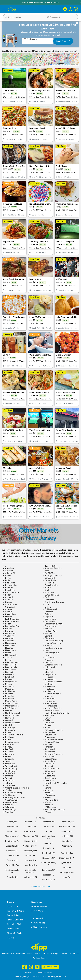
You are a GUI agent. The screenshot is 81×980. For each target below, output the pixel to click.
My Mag (11, 938)
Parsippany (9, 730)
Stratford (8, 776)
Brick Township (11, 592)
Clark (46, 605)
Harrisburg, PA (30, 865)
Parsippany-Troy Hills (53, 730)
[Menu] (4, 9)
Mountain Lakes (11, 706)
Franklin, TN (12, 877)
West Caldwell (11, 800)
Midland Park (50, 691)
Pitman (7, 740)
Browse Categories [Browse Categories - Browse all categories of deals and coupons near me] (39, 906)
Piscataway (49, 737)
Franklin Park (10, 633)
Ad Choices (74, 954)
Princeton (8, 744)
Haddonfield (10, 646)
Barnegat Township (52, 576)
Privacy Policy (34, 954)
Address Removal (40, 958)
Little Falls (48, 672)
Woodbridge (10, 810)
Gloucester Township (53, 641)
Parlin (46, 728)
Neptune (8, 711)
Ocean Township (11, 723)
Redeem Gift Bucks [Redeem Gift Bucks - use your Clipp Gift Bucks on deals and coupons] (15, 911)
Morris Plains (10, 701)
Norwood (8, 718)
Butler (7, 595)
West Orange (10, 802)
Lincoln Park (10, 670)
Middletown (10, 691)
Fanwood (8, 631)
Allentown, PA (12, 827)
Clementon (9, 607)
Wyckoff (47, 812)
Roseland (8, 757)
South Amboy (10, 769)
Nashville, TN (67, 836)
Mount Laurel (50, 703)
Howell (47, 655)
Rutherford (49, 757)
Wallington (9, 795)
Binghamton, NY (12, 836)
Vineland (8, 790)
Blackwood (9, 583)
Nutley (47, 718)
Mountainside (50, 706)
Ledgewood (49, 667)
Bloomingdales (50, 585)
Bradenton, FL (12, 846)
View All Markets (40, 887)
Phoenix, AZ (67, 846)
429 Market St (50, 566)
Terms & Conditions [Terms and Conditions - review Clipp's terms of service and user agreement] (16, 920)
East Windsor (50, 621)
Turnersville (9, 785)
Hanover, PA (30, 860)
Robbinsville (49, 752)
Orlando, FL (67, 841)
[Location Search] (61, 17)
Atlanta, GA (12, 831)
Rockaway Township (53, 754)
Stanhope (48, 773)
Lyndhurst (9, 677)
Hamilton (8, 648)
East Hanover (50, 619)
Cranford (48, 612)
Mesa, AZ (49, 844)
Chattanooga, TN (30, 836)
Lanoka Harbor (11, 665)
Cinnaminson (10, 605)
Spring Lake (49, 771)
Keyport (8, 660)
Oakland (8, 720)
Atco (46, 571)
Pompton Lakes (11, 742)
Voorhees (48, 790)
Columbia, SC (12, 851)
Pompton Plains (51, 742)
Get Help (11, 924)
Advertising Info (38, 923)
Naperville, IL (67, 831)
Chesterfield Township (53, 602)
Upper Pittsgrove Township (16, 788)
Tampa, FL (67, 868)
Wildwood (9, 807)
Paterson (8, 732)
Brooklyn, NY (30, 822)
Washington (49, 795)
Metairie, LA (49, 848)
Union (46, 785)
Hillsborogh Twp (51, 653)
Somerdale (48, 764)
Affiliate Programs (39, 927)
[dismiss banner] (77, 23)
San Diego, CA (49, 870)
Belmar (7, 578)
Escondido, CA (12, 865)
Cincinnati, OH (30, 841)
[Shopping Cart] (76, 9)
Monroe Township (52, 694)
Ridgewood (49, 749)
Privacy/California (59, 954)
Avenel (7, 576)
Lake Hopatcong (11, 662)
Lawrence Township (52, 665)
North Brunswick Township (56, 713)
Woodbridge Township (54, 810)
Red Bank (8, 749)
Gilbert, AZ (30, 856)
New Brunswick (51, 711)
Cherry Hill (48, 600)
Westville (8, 805)
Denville (8, 617)
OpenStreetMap (65, 65)
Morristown (49, 701)
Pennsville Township (13, 735)
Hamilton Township (52, 648)
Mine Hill (8, 694)
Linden (47, 670)
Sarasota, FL (49, 875)
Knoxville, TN (49, 822)
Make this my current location (66, 51)
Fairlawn (47, 629)
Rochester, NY (49, 858)
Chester (8, 602)
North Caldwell (11, 716)
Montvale (48, 696)
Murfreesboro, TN (67, 827)
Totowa (7, 783)
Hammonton (10, 650)
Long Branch (49, 674)
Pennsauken (49, 732)
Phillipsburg (9, 737)
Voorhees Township (13, 793)
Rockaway (9, 754)
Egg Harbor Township (53, 624)
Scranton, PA (67, 853)
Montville (8, 699)
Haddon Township (52, 643)
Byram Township (51, 595)
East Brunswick (11, 619)
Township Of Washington (55, 783)
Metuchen (9, 689)
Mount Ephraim (11, 703)
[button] (71, 9)
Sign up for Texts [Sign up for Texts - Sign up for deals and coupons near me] (14, 933)
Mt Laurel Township (52, 708)
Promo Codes (13, 929)
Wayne (47, 798)
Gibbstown (49, 638)
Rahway (47, 744)
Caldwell (8, 597)
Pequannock (49, 735)
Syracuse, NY (67, 863)
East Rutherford (11, 621)
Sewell (7, 761)
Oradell (7, 725)
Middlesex (48, 689)
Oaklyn (47, 720)
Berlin (7, 580)
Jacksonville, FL (30, 877)
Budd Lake (48, 592)
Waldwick (48, 793)
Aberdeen (8, 568)
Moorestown (49, 699)
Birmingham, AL (12, 841)
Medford (48, 684)
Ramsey (8, 747)
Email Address (31, 39)
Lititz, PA (49, 831)
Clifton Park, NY (30, 846)
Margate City (10, 682)
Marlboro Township (52, 682)
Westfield (48, 802)
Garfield (47, 636)
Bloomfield (48, 583)
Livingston (9, 674)
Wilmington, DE (67, 872)
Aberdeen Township (52, 568)
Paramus (47, 725)
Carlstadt (8, 600)
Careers (45, 954)
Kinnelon (48, 660)
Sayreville (8, 759)
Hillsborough (10, 655)
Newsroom (21, 954)
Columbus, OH (12, 856)
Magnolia (48, 677)
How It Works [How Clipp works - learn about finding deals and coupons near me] (37, 911)
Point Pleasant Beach (53, 740)
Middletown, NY (67, 822)
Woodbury (9, 812)
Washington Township (14, 798)
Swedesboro (49, 778)
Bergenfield (49, 578)
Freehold (47, 633)
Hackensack (9, 643)
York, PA (67, 877)
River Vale (8, 752)
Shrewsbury (49, 761)
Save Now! (63, 41)
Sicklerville (9, 764)
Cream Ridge (10, 614)
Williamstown (50, 807)
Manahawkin (49, 679)
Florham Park (50, 631)
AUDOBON (49, 573)
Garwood (8, 638)
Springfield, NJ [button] (48, 51)
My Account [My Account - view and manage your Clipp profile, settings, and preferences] (12, 906)
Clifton (47, 607)
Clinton (7, 609)
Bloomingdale (10, 585)
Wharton (48, 805)
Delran (47, 614)
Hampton (48, 650)
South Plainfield (51, 769)
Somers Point (10, 766)
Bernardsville (49, 580)
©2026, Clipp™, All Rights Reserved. (39, 973)
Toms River (48, 781)
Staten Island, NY (67, 858)
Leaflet (53, 65)
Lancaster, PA (49, 827)
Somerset (48, 766)
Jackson (8, 658)
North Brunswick (12, 713)
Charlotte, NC (30, 831)
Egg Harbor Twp (11, 626)
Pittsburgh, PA (49, 853)
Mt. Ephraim (10, 708)
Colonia (8, 612)
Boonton (8, 588)
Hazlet (7, 653)
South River (9, 771)
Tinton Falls (9, 781)
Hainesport (49, 646)
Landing (47, 662)
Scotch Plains (50, 759)
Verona (47, 788)
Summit (8, 778)
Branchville (9, 590)
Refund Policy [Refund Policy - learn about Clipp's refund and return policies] (13, 915)
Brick (46, 590)
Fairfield (8, 629)
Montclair (8, 696)
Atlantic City (10, 573)
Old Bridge (48, 723)
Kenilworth (49, 658)
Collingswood (50, 609)
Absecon (8, 571)
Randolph (48, 747)
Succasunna (49, 776)
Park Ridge (9, 728)
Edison (7, 624)
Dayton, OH (12, 860)
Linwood (8, 672)
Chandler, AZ (30, 827)
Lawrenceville (10, 667)
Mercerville (49, 687)
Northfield (48, 716)
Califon (47, 597)
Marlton (8, 684)
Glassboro (9, 641)
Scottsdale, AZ (49, 880)
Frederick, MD (30, 851)
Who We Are (8, 954)
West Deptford (50, 800)
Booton (47, 588)
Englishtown (49, 626)
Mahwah (8, 679)
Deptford (48, 617)
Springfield (9, 773)
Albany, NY (12, 822)
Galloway (8, 636)
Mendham (9, 687)
